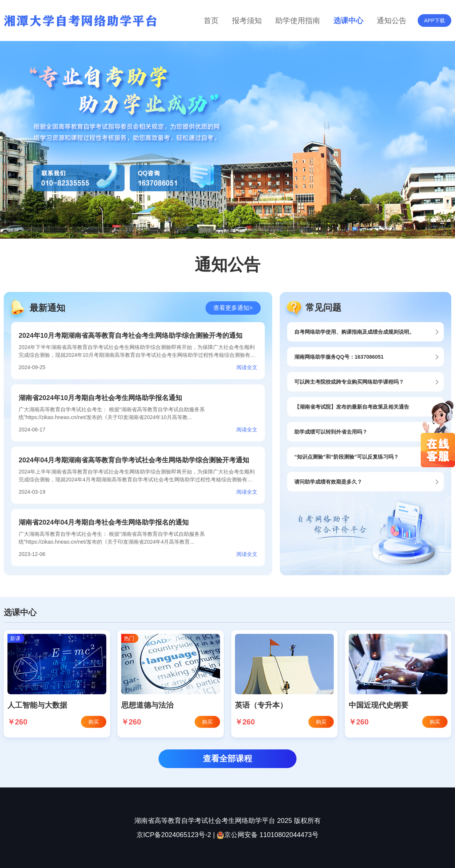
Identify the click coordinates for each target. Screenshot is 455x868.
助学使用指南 (298, 21)
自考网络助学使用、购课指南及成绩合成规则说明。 (354, 332)
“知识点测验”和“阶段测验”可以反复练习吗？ (346, 457)
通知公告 (392, 21)
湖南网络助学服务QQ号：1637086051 (339, 357)
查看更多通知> (233, 308)
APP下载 (434, 21)
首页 (211, 21)
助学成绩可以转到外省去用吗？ (331, 432)
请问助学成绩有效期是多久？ (328, 482)
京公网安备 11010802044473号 (268, 835)
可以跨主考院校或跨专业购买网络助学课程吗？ (349, 382)
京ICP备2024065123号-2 (174, 835)
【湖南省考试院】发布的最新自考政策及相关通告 (352, 407)
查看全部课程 (228, 759)
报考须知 (247, 21)
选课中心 (348, 21)
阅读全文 (247, 367)
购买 (94, 722)
